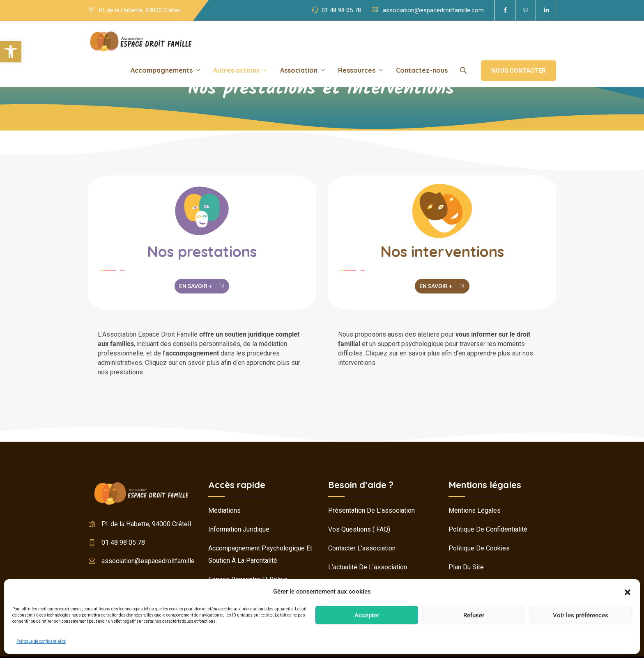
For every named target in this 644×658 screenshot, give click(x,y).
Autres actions (236, 70)
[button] (11, 52)
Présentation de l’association (371, 510)
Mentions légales (475, 510)
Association (299, 70)
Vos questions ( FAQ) (359, 529)
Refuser (474, 615)
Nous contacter (519, 71)
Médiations (224, 510)
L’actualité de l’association (368, 567)
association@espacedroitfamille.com (433, 10)
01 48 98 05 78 (341, 10)
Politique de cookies (479, 548)
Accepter (367, 615)
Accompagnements (162, 70)
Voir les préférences (581, 615)
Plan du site (466, 567)
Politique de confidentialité (41, 641)
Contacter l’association (362, 548)
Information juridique (239, 529)
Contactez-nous (422, 70)
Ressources (357, 70)
